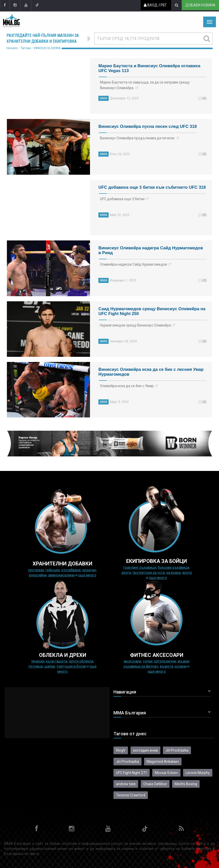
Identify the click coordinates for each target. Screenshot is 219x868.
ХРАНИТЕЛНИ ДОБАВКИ (62, 564)
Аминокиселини (61, 575)
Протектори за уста (149, 573)
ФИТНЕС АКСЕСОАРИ (157, 655)
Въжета (166, 666)
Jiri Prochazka (127, 762)
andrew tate (126, 784)
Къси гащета (57, 661)
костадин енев (145, 750)
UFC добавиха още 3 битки (122, 199)
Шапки (50, 666)
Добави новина (200, 5)
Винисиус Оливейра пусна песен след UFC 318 (148, 126)
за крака (173, 573)
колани (181, 666)
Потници (36, 666)
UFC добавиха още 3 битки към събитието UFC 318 (152, 187)
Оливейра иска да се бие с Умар (127, 386)
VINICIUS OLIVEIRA (47, 48)
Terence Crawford (131, 795)
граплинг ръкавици (140, 567)
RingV (121, 750)
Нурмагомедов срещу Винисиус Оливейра (135, 325)
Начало (12, 48)
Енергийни (38, 575)
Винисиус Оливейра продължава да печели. (137, 138)
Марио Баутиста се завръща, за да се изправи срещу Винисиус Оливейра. (145, 85)
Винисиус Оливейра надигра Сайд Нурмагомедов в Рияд (151, 250)
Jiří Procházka (177, 750)
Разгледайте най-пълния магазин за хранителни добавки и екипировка (43, 38)
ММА (104, 98)
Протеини (36, 570)
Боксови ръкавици (173, 567)
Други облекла (81, 661)
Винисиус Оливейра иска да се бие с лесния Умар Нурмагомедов (151, 372)
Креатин (89, 570)
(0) (204, 98)
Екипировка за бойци (157, 561)
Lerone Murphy (198, 773)
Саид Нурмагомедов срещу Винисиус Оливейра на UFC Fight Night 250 (152, 311)
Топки (148, 661)
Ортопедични (165, 661)
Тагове (26, 48)
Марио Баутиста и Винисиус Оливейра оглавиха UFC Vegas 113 (149, 68)
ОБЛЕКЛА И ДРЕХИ (63, 655)
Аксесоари (132, 661)
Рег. (164, 5)
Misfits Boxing (186, 784)
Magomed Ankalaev (163, 762)
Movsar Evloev (166, 773)
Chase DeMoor (155, 784)
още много (87, 575)
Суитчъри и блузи (71, 666)
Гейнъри (53, 570)
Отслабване (71, 570)
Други (126, 573)
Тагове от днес (130, 734)
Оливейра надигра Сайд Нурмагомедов (133, 264)
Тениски (38, 661)
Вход (150, 5)
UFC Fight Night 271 (132, 773)
